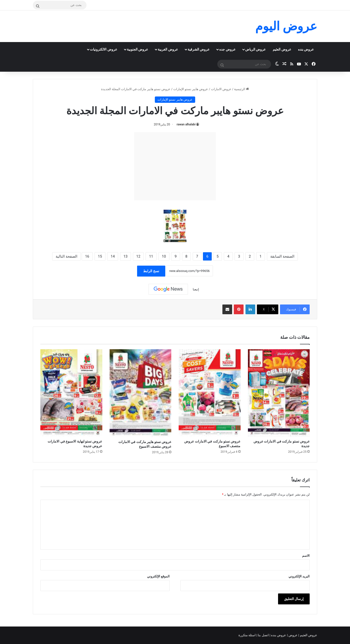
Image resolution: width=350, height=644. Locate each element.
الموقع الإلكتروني (158, 576)
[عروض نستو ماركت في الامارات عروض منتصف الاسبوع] (210, 393)
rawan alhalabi (186, 124)
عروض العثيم (282, 49)
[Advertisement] (175, 166)
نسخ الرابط (151, 271)
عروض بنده (306, 49)
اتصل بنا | (263, 635)
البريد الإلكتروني (299, 576)
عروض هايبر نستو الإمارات (191, 89)
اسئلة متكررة (247, 635)
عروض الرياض (255, 49)
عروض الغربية (168, 49)
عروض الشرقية (199, 49)
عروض (293, 635)
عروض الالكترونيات (103, 49)
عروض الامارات (221, 89)
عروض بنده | (278, 635)
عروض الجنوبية (137, 49)
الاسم (306, 556)
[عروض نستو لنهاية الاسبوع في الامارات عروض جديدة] (71, 393)
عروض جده (227, 49)
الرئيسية (241, 89)
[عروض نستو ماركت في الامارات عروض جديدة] (279, 393)
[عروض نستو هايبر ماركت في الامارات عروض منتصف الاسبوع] (141, 393)
